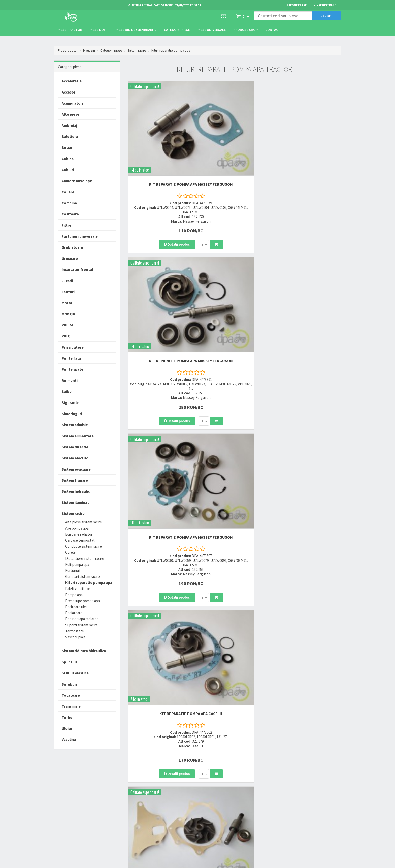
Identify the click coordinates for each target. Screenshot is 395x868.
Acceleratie (72, 81)
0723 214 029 (138, 783)
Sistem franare (75, 480)
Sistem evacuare (76, 469)
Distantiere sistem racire (85, 558)
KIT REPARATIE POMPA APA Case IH (161, 272)
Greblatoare (72, 247)
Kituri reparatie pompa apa (175, 50)
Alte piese (71, 114)
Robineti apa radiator (82, 619)
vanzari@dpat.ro (141, 808)
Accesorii (70, 92)
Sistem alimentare (78, 436)
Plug (66, 336)
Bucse (67, 148)
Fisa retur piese (187, 814)
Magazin (89, 50)
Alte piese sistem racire (84, 522)
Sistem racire (139, 50)
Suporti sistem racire (81, 625)
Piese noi (99, 30)
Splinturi (69, 662)
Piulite (68, 325)
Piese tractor (70, 30)
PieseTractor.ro (92, 860)
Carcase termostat (80, 540)
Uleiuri (68, 728)
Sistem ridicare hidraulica (84, 651)
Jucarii (67, 281)
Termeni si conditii (238, 783)
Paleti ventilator (78, 589)
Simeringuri (72, 414)
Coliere (68, 192)
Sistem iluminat (75, 502)
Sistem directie (75, 447)
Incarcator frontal (77, 270)
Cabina (68, 159)
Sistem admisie (75, 425)
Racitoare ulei (76, 607)
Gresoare (70, 258)
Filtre (67, 225)
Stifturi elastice (75, 673)
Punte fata (71, 358)
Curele (70, 552)
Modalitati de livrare (190, 783)
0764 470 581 (138, 796)
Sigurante (71, 403)
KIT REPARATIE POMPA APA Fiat (308, 401)
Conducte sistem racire (84, 546)
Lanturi (68, 292)
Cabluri (68, 170)
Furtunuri (73, 570)
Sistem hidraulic (76, 491)
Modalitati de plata (190, 789)
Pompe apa (74, 595)
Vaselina (69, 740)
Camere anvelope (77, 181)
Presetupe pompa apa (83, 601)
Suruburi (69, 684)
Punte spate (73, 369)
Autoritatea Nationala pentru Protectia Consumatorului (246, 804)
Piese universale (212, 30)
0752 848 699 (138, 789)
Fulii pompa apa (77, 564)
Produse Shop (245, 30)
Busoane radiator (79, 534)
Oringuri (69, 314)
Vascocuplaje (75, 637)
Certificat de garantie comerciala (191, 805)
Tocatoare (71, 695)
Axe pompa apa (77, 528)
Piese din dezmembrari (136, 30)
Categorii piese (177, 30)
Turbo (67, 717)
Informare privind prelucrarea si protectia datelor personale (246, 792)
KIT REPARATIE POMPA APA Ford (234, 272)
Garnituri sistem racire (83, 577)
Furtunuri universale (80, 236)
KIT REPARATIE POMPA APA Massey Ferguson (161, 141)
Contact (273, 30)
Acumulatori (72, 103)
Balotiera (70, 136)
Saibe (67, 392)
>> (334, 615)
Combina (69, 203)
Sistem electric (75, 458)
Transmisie (71, 706)
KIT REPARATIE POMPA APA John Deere (161, 537)
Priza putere (73, 347)
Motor (67, 303)
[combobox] (174, 202)
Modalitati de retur (189, 796)
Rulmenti (70, 380)
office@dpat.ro (140, 814)
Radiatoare (74, 613)
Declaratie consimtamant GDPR (243, 816)
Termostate (75, 631)
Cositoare (70, 214)
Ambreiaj (69, 125)
